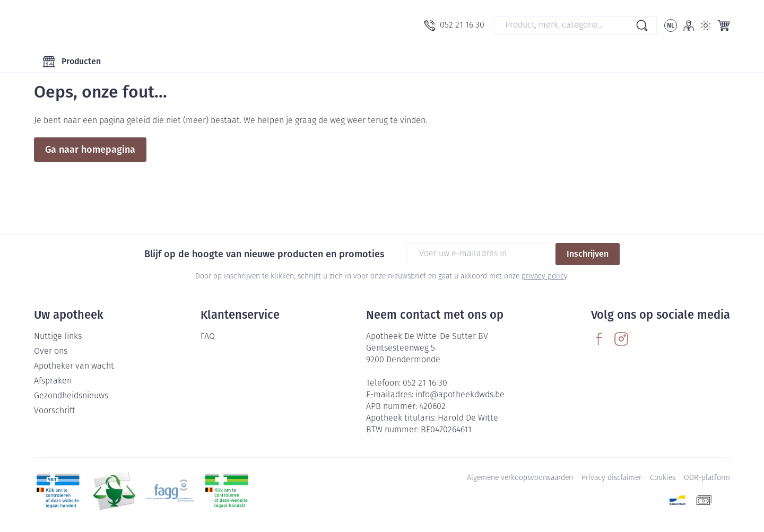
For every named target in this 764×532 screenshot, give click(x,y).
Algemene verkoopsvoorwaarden (520, 478)
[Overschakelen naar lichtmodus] (706, 25)
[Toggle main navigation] (72, 62)
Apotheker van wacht (74, 367)
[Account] (689, 25)
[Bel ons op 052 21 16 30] (454, 25)
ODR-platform (707, 478)
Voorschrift (55, 411)
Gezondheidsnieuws (71, 396)
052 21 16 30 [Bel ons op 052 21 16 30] (425, 383)
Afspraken (53, 381)
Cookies (663, 478)
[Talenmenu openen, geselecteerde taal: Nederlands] (671, 25)
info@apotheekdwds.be (460, 395)
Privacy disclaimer (611, 478)
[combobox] (575, 25)
